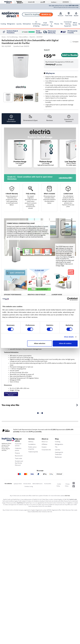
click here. (67, 496)
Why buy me (50, 73)
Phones (57, 24)
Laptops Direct (18, 484)
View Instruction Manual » (11, 394)
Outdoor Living (29, 486)
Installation (32, 444)
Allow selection (40, 343)
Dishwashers (27, 24)
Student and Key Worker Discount (19, 463)
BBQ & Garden (75, 24)
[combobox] (37, 14)
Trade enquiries (33, 452)
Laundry (19, 24)
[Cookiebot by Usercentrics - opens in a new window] (69, 299)
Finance (17, 453)
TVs (61, 24)
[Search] (46, 15)
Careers (44, 447)
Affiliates (44, 444)
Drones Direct (27, 484)
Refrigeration (11, 24)
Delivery (31, 442)
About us (45, 442)
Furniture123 (48, 484)
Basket (76, 14)
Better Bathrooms (38, 484)
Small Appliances (45, 24)
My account (19, 456)
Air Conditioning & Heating (36, 24)
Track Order (69, 14)
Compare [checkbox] (75, 42)
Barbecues (58, 457)
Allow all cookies (65, 343)
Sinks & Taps (51, 24)
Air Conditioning (12, 37)
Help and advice (18, 440)
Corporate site (46, 450)
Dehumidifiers (24, 37)
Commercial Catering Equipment (68, 24)
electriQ (32, 37)
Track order (19, 458)
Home (4, 37)
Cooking (3, 24)
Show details (69, 337)
